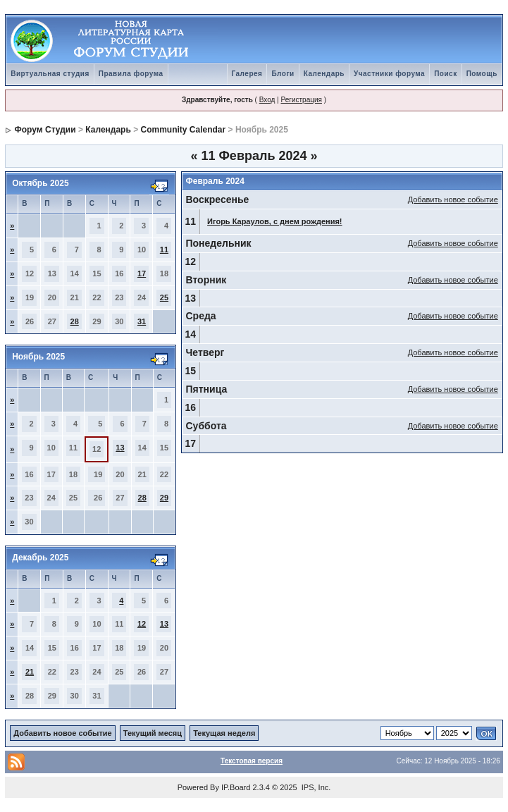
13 (120, 448)
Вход (267, 100)
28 (75, 321)
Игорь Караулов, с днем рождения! (274, 221)
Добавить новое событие (453, 199)
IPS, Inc (315, 787)
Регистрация (301, 100)
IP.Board (236, 787)
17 (142, 273)
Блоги (283, 74)
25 (164, 297)
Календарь (324, 74)
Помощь (482, 74)
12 (142, 624)
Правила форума (131, 74)
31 (142, 321)
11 (164, 250)
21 (30, 672)
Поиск (446, 74)
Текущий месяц (153, 733)
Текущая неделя (224, 733)
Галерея (247, 74)
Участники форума (389, 74)
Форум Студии (45, 130)
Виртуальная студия (50, 74)
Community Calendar (184, 130)
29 (164, 498)
